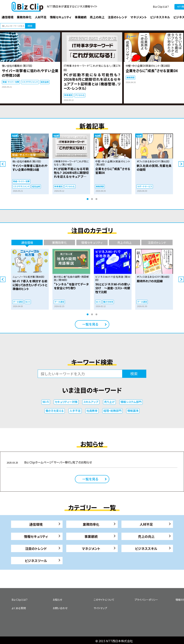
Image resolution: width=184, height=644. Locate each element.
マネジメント (91, 548)
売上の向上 (146, 536)
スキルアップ (91, 402)
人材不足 (146, 524)
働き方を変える (55, 411)
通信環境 (36, 524)
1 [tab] (88, 199)
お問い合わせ (60, 608)
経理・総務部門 (112, 411)
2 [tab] (92, 199)
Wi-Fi (46, 402)
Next (181, 164)
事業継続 (91, 536)
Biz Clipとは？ (161, 7)
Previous (3, 164)
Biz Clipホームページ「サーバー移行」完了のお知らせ (49, 462)
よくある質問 (19, 608)
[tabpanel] (30, 164)
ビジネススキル (146, 548)
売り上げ (109, 402)
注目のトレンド (36, 548)
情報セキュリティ (36, 536)
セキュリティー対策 (66, 402)
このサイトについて (104, 600)
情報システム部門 (131, 402)
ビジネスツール (36, 561)
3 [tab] (96, 199)
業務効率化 (91, 524)
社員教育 (92, 411)
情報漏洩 (133, 411)
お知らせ (57, 600)
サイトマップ (100, 608)
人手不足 (75, 411)
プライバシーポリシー (146, 600)
